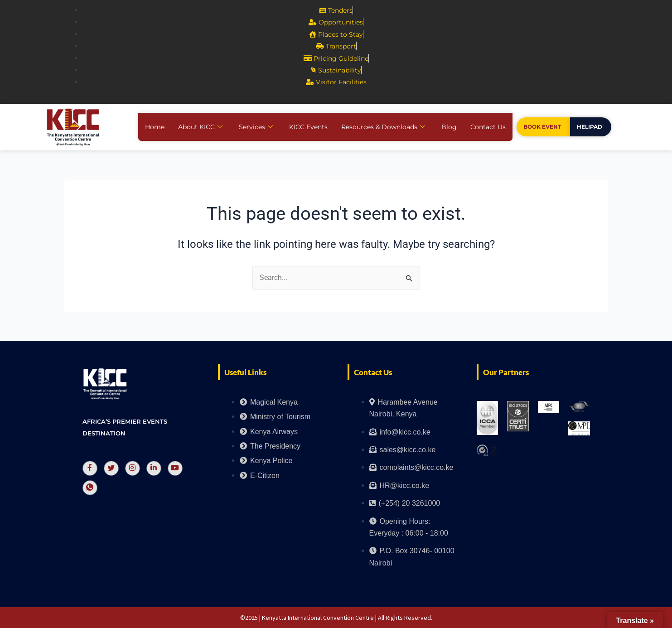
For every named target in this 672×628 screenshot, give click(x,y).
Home (155, 127)
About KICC (200, 127)
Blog (449, 127)
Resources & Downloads (383, 127)
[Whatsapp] (90, 488)
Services (256, 127)
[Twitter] (111, 468)
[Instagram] (133, 468)
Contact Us (488, 127)
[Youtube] (175, 468)
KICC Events (308, 127)
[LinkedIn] (154, 468)
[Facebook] (90, 468)
